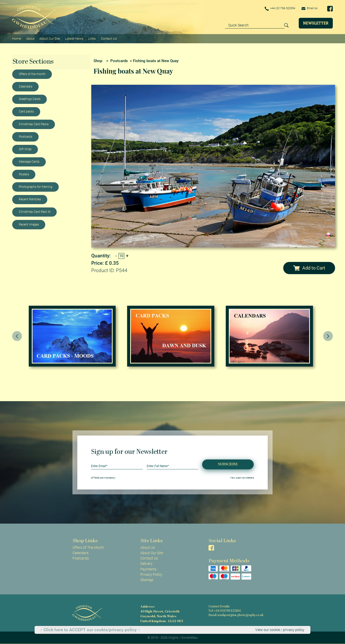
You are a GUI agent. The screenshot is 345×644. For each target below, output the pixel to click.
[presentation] (17, 336)
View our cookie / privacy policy (280, 630)
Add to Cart (309, 268)
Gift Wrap (25, 149)
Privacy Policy (151, 574)
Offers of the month (32, 74)
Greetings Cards (30, 99)
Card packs (26, 111)
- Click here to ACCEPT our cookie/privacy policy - (90, 630)
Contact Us (108, 38)
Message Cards (29, 161)
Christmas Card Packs (34, 124)
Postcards (26, 136)
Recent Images (29, 224)
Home (17, 38)
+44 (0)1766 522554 (277, 9)
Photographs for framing (36, 187)
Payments (148, 569)
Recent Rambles (30, 199)
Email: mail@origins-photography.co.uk (235, 615)
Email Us (309, 8)
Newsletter (316, 23)
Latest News (74, 38)
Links (92, 38)
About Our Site (49, 38)
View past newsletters (242, 477)
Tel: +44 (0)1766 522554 (224, 611)
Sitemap (147, 580)
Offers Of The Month (88, 547)
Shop (98, 60)
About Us (148, 547)
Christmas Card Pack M (35, 212)
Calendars (26, 86)
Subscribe (228, 464)
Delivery (146, 563)
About (30, 38)
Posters (24, 174)
